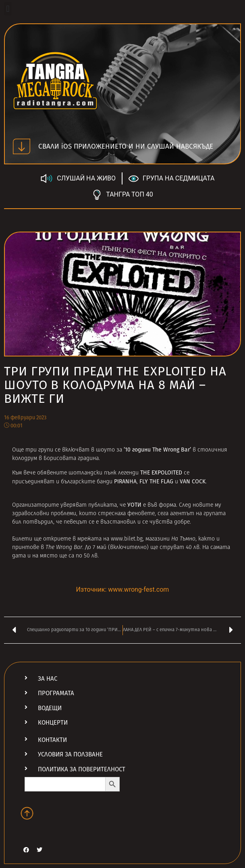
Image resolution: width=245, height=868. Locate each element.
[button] (8, 9)
